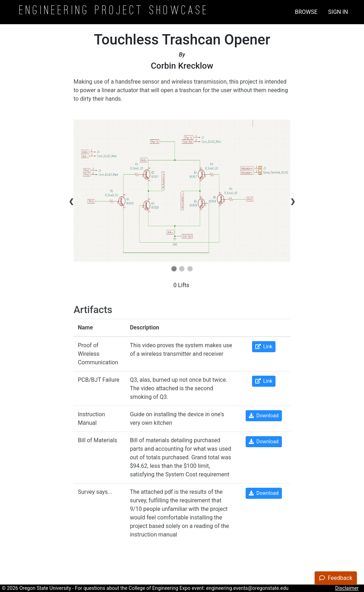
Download (264, 416)
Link (264, 347)
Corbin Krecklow (182, 66)
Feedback (336, 578)
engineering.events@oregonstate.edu (247, 588)
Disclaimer (347, 588)
